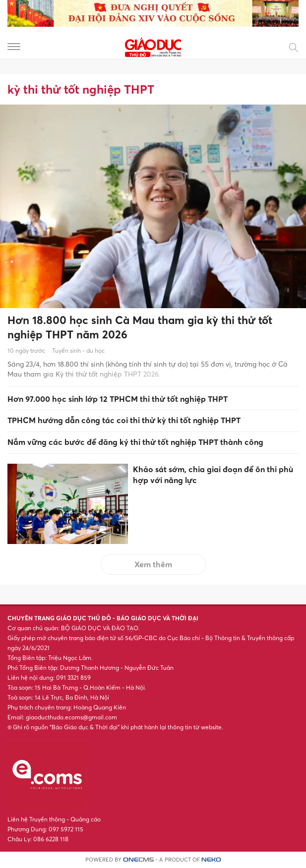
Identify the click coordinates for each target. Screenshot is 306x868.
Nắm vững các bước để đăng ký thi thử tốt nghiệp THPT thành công (135, 442)
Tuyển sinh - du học (78, 351)
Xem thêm (153, 564)
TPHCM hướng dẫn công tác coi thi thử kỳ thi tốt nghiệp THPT (124, 420)
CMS (138, 860)
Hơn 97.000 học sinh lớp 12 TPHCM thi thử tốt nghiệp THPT (118, 399)
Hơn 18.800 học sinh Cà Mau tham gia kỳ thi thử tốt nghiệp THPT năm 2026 (140, 327)
